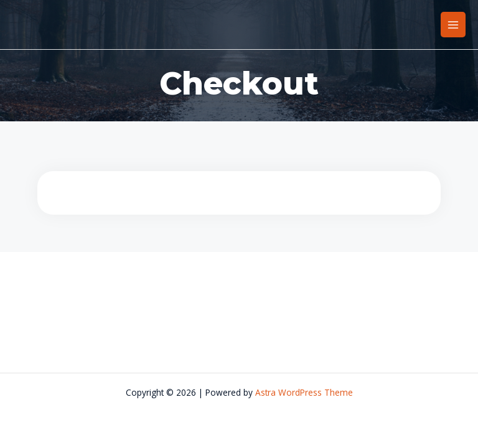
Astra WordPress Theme (304, 392)
